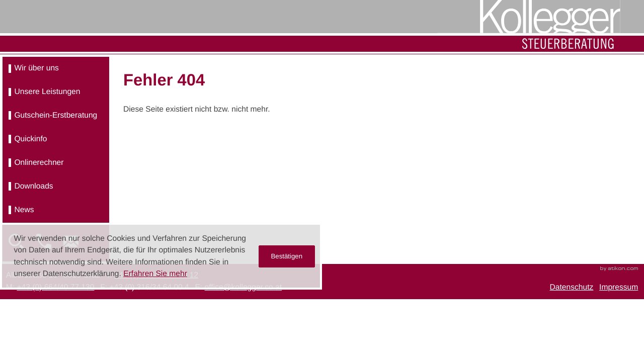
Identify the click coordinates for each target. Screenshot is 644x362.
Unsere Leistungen (47, 92)
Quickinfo (30, 139)
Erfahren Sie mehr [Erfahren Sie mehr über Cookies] (155, 274)
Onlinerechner (39, 163)
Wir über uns (36, 68)
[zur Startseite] (529, 26)
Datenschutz (572, 287)
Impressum (619, 287)
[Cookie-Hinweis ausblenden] (287, 256)
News (24, 210)
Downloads (33, 186)
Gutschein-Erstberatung (56, 115)
